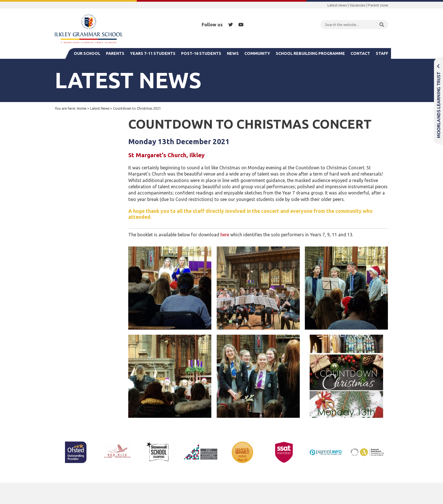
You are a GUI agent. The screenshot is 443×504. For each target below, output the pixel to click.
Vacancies (358, 5)
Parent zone (378, 5)
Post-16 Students (201, 53)
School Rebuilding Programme (310, 53)
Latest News (100, 108)
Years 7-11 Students (153, 53)
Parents (115, 53)
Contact (360, 53)
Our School (87, 53)
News (233, 53)
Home (82, 108)
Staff (382, 53)
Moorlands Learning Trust (438, 101)
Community (257, 53)
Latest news (337, 5)
